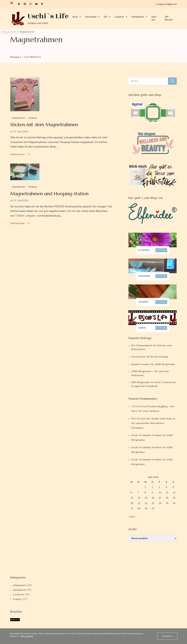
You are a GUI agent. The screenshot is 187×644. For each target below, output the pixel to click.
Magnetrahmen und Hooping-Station (49, 194)
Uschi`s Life (48, 16)
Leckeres (119, 17)
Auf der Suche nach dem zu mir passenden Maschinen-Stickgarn (153, 423)
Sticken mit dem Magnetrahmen (44, 125)
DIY (106, 17)
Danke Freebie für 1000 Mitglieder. (154, 364)
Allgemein (20, 585)
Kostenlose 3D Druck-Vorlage (150, 357)
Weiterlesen (17, 154)
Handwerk (19, 118)
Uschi (135, 435)
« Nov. (132, 517)
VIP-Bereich (169, 18)
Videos (33, 118)
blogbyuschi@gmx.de (167, 4)
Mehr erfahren (27, 636)
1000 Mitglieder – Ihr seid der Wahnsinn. (150, 373)
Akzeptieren (167, 636)
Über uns (154, 18)
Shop (75, 17)
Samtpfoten (138, 17)
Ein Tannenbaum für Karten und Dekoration (151, 347)
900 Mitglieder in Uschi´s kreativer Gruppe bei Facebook (154, 384)
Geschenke (91, 17)
